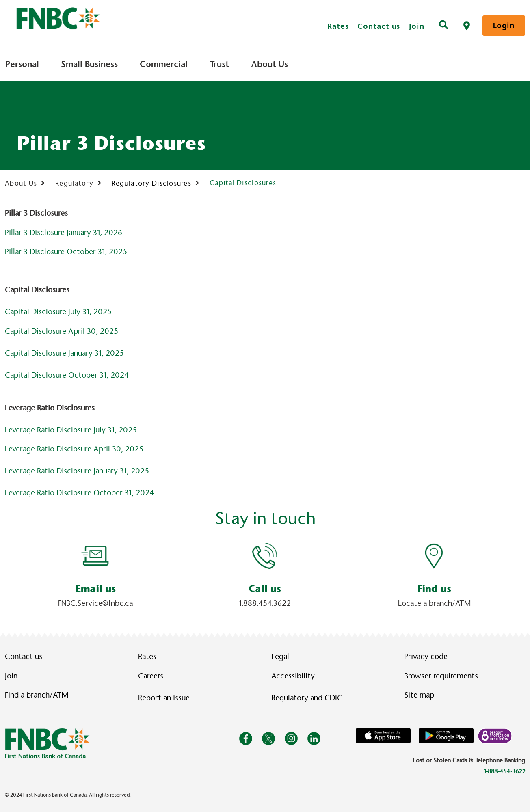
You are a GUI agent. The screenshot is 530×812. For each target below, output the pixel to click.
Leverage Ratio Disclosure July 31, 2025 (71, 430)
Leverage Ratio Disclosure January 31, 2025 (77, 471)
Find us (434, 589)
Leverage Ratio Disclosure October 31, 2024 (79, 493)
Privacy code (426, 657)
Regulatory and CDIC (309, 698)
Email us (96, 589)
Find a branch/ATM (37, 695)
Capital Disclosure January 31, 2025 (64, 353)
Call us (265, 589)
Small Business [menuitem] (89, 64)
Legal (280, 657)
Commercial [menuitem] (164, 64)
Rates (338, 26)
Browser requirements (441, 676)
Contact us (379, 26)
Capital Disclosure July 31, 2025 (58, 312)
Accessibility (293, 676)
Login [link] (504, 25)
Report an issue (164, 698)
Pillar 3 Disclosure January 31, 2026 (64, 233)
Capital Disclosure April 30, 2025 (62, 331)
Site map (419, 695)
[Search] (443, 26)
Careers (151, 676)
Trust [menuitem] (219, 64)
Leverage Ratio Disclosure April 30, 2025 (74, 449)
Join (417, 26)
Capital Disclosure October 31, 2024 (67, 375)
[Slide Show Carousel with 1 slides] (265, 574)
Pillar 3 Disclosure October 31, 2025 (66, 252)
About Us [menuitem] (269, 64)
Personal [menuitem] (22, 64)
